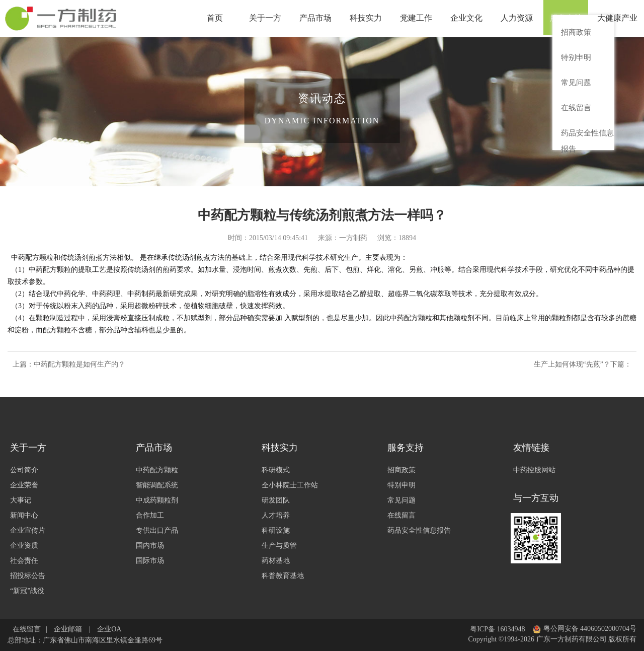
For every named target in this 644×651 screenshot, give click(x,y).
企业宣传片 (28, 530)
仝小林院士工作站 (290, 485)
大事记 (21, 500)
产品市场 (317, 18)
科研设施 (276, 530)
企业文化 (468, 18)
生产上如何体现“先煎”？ (572, 364)
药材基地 (276, 561)
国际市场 (150, 561)
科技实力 (367, 18)
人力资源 (518, 18)
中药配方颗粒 (157, 470)
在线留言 (401, 515)
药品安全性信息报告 (419, 530)
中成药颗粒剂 (157, 500)
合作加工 (150, 515)
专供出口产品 (157, 530)
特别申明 (401, 485)
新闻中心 (24, 515)
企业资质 (24, 546)
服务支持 (569, 18)
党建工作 (418, 18)
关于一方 (267, 18)
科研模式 (276, 470)
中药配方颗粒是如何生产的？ (79, 364)
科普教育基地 (283, 576)
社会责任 (24, 561)
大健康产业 (619, 18)
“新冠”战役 (27, 591)
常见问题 (401, 500)
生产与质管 (279, 546)
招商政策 (401, 470)
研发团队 (276, 500)
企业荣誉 (24, 485)
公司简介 (24, 470)
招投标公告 (28, 576)
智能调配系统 (157, 485)
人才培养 (276, 515)
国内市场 (150, 546)
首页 (216, 18)
